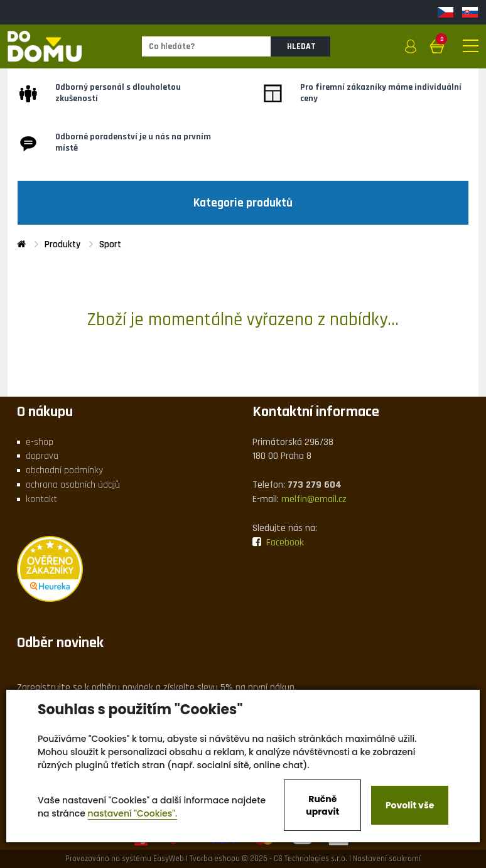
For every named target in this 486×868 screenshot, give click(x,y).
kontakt (41, 499)
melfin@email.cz (314, 499)
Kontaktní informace (316, 412)
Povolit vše (410, 805)
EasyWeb (169, 859)
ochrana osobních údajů (73, 485)
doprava (42, 456)
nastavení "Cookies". (133, 813)
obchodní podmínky (64, 470)
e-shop (40, 442)
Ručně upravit (322, 805)
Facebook (278, 543)
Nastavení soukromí (387, 859)
